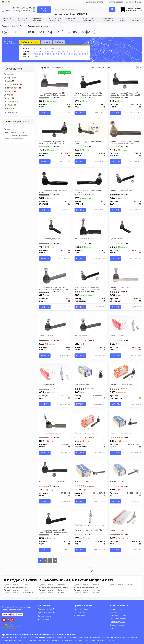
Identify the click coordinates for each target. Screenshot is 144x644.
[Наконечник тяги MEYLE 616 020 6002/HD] (90, 372)
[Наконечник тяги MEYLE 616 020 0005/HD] (125, 470)
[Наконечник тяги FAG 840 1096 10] (55, 373)
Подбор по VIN (44, 10)
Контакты (130, 2)
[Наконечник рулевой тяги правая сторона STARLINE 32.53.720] (55, 179)
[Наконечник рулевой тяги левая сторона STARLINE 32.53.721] (90, 179)
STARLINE (11, 102)
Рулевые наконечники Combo (17, 591)
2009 (86, 54)
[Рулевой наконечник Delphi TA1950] (90, 324)
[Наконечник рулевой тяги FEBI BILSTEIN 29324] (90, 422)
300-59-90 (23, 8)
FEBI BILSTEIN (14, 84)
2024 (58, 49)
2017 (75, 51)
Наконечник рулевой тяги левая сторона (88, 191)
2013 (52, 51)
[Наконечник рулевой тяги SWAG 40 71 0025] (125, 179)
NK (8, 95)
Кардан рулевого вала (14, 139)
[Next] (55, 561)
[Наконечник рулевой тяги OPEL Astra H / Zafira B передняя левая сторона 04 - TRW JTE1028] (90, 81)
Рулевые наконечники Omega (87, 591)
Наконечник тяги (117, 336)
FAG (9, 81)
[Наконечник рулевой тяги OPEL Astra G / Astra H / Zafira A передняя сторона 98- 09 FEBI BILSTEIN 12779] (90, 276)
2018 (80, 51)
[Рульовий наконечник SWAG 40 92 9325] (125, 227)
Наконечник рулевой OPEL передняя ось (121, 288)
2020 (36, 49)
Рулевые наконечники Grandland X (54, 588)
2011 (41, 51)
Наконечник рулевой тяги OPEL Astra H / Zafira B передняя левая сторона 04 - (88, 94)
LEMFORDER (14, 88)
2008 (80, 54)
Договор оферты (117, 622)
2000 (36, 54)
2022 (47, 49)
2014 (58, 51)
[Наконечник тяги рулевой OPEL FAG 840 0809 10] (90, 518)
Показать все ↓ (11, 112)
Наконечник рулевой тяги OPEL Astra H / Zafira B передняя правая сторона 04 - (54, 532)
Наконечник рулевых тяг (50, 239)
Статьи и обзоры (117, 625)
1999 (36, 57)
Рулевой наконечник (48, 336)
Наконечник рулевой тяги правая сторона (54, 191)
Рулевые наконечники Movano (87, 588)
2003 (53, 54)
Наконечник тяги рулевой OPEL (88, 531)
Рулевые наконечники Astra (16, 588)
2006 (69, 54)
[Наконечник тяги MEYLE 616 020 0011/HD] (90, 469)
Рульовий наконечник (84, 239)
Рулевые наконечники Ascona (17, 585)
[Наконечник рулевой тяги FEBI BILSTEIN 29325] (125, 373)
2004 (58, 54)
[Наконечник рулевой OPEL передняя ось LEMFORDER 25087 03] (125, 276)
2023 (53, 49)
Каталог (113, 628)
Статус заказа (116, 609)
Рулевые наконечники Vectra (86, 593)
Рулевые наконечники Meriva (86, 585)
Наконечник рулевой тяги (121, 190)
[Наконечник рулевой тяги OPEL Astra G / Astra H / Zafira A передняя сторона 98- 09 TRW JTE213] (55, 81)
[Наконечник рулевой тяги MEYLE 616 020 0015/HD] (125, 421)
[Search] (112, 9)
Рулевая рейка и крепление (16, 135)
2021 (41, 49)
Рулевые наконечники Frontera (52, 585)
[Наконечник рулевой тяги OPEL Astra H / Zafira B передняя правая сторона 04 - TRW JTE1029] (55, 519)
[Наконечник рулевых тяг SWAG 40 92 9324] (55, 227)
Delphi (10, 78)
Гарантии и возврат (118, 619)
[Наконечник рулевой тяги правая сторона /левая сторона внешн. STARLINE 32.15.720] (125, 129)
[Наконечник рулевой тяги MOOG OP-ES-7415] (55, 422)
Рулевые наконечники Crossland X (18, 593)
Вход (138, 2)
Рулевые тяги (10, 129)
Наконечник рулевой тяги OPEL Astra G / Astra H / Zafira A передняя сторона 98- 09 (54, 94)
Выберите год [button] (29, 42)
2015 (63, 51)
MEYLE (10, 91)
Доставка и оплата (95, 2)
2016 (69, 51)
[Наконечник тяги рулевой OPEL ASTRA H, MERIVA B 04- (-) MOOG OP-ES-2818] (55, 129)
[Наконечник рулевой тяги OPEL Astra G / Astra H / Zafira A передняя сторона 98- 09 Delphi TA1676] (55, 276)
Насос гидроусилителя (14, 132)
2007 (75, 54)
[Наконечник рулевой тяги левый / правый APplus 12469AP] (90, 129)
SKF (9, 98)
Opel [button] (47, 42)
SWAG (11, 105)
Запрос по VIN (44, 619)
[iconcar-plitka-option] (138, 68)
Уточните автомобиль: (10, 42)
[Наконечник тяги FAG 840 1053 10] (125, 323)
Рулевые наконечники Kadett (51, 593)
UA (4, 2)
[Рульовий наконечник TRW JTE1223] (90, 227)
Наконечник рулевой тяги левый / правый (89, 142)
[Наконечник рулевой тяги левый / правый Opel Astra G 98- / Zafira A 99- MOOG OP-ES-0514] (125, 81)
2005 (64, 54)
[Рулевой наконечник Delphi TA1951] (55, 324)
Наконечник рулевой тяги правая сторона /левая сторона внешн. (124, 142)
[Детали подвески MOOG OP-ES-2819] (55, 470)
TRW (10, 108)
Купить (45, 113)
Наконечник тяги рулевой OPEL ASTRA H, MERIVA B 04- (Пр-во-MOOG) (53, 142)
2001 (41, 54)
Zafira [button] (59, 42)
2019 (86, 51)
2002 (47, 54)
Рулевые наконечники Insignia (52, 591)
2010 (36, 51)
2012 (47, 51)
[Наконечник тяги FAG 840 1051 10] (125, 519)
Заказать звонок (45, 616)
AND (9, 74)
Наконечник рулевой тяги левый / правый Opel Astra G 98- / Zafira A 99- (125, 94)
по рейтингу (58, 68)
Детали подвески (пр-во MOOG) (53, 482)
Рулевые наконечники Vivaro (121, 585)
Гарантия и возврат (114, 2)
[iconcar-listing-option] (141, 68)
